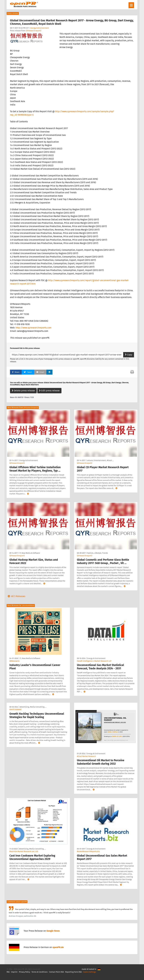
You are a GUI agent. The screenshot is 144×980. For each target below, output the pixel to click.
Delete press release (23, 391)
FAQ (8, 972)
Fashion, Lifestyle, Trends (98, 553)
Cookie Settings (90, 972)
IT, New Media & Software (30, 553)
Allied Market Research (86, 756)
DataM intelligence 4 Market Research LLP (94, 661)
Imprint (14, 972)
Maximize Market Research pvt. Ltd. (24, 851)
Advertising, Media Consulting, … (33, 707)
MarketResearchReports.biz (88, 851)
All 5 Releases (16, 596)
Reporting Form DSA (73, 972)
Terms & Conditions (40, 972)
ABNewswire (14, 661)
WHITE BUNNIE (15, 710)
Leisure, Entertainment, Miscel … (100, 460)
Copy (129, 355)
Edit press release (49, 391)
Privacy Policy (24, 972)
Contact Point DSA (56, 972)
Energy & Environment (40, 28)
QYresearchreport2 (34, 31)
